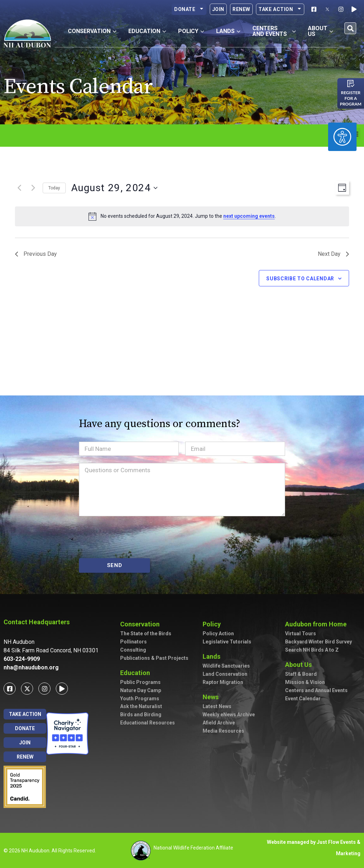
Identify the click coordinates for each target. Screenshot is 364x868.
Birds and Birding (141, 715)
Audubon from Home (318, 624)
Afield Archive (219, 723)
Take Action (280, 9)
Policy (213, 624)
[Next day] (33, 188)
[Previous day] (19, 188)
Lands (213, 656)
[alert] (182, 216)
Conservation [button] (92, 31)
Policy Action (218, 634)
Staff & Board (301, 674)
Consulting (133, 650)
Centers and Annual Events (316, 690)
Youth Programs (140, 699)
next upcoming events (249, 216)
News (212, 697)
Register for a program (351, 98)
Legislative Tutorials (227, 642)
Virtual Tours (301, 634)
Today (54, 188)
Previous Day (36, 254)
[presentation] (133, 537)
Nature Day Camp (141, 690)
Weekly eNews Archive (229, 715)
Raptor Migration (223, 682)
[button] (350, 28)
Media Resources (223, 731)
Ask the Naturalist (141, 706)
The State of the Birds (146, 634)
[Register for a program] (351, 83)
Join (218, 9)
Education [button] (147, 31)
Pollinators (133, 642)
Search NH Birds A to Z (312, 650)
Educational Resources (148, 723)
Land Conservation (225, 674)
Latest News (217, 706)
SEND (115, 565)
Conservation (142, 624)
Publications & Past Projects (154, 658)
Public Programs (140, 682)
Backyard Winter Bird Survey (318, 642)
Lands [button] (228, 31)
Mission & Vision (305, 682)
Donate (189, 9)
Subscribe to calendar (300, 279)
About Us (300, 665)
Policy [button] (191, 31)
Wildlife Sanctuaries (226, 666)
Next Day (333, 254)
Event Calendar (303, 699)
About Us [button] (320, 31)
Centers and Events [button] (274, 31)
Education (137, 673)
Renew (241, 9)
